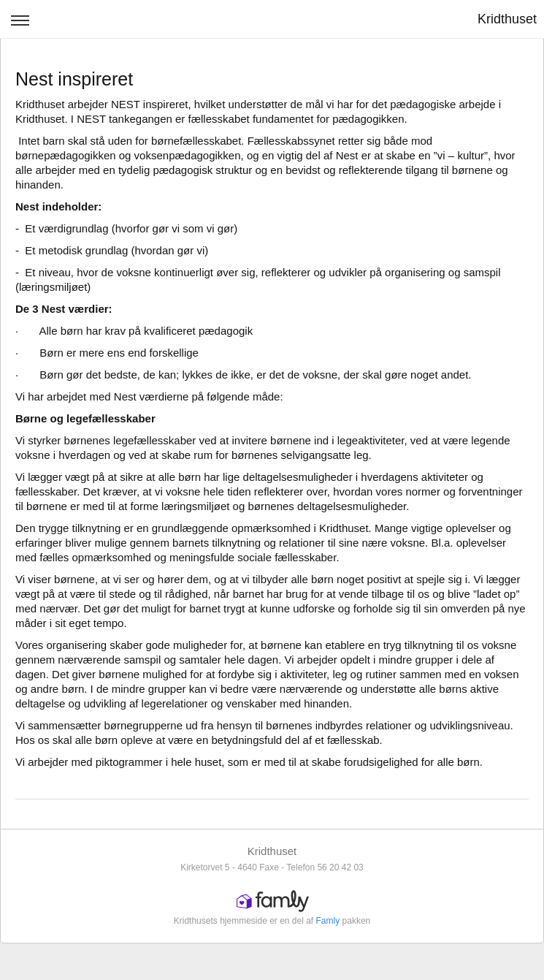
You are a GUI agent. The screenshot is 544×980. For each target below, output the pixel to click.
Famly (328, 921)
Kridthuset (507, 19)
